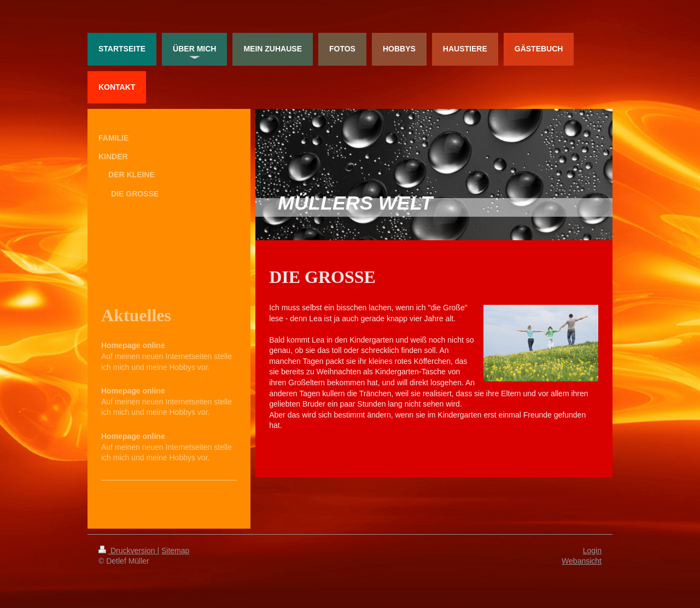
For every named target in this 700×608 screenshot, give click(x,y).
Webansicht (582, 561)
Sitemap (175, 551)
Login (592, 551)
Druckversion (128, 551)
